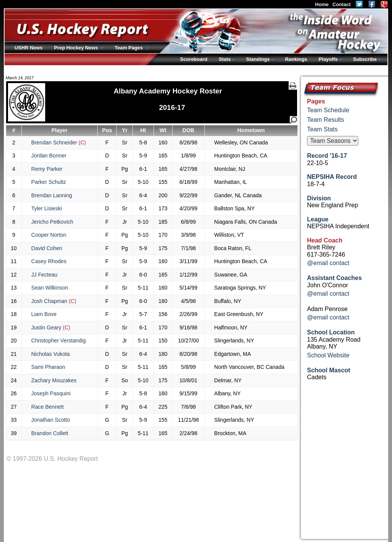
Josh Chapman (54, 301)
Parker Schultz (49, 182)
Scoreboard (194, 59)
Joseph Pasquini (51, 393)
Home (322, 4)
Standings (258, 59)
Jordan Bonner (49, 156)
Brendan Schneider (59, 142)
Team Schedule (328, 110)
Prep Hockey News (77, 48)
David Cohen (47, 248)
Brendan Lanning (52, 195)
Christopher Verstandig (59, 341)
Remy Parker (47, 169)
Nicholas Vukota (51, 354)
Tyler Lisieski (47, 208)
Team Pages (129, 48)
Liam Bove (44, 314)
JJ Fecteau (44, 275)
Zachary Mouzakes (54, 380)
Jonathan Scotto (51, 420)
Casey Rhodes (49, 261)
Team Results (326, 120)
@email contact (328, 263)
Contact (341, 4)
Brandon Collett (50, 433)
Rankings (296, 59)
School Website (328, 355)
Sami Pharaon (48, 367)
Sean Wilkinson (50, 288)
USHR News (29, 48)
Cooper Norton (49, 235)
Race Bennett (48, 407)
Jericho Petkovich (52, 222)
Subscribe (365, 59)
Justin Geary (51, 327)
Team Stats (322, 129)
